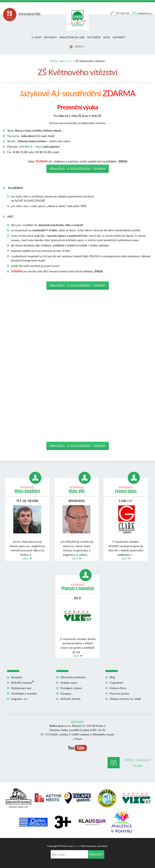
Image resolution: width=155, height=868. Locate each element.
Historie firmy (118, 688)
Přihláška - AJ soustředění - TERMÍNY (78, 169)
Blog (107, 37)
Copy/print (116, 683)
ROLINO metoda (23, 683)
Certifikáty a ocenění (24, 693)
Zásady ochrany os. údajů (125, 699)
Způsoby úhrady (70, 699)
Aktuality (50, 37)
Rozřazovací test (21, 688)
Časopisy (66, 693)
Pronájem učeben (71, 688)
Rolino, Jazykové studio (138, 763)
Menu (77, 46)
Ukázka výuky (69, 683)
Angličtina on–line (72, 37)
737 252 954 (123, 13)
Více (26, 558)
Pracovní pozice (119, 693)
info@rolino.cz (145, 13)
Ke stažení (94, 37)
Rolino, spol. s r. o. (61, 61)
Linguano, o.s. (19, 699)
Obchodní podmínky (73, 677)
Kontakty (119, 37)
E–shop (36, 37)
